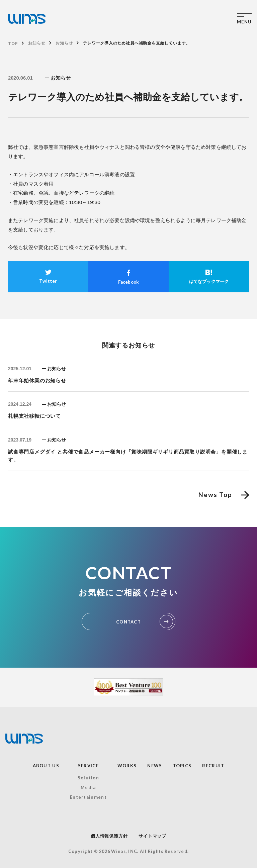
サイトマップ (152, 836)
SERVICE (88, 766)
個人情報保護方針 (109, 836)
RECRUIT (213, 766)
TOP (13, 43)
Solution (88, 778)
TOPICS (182, 766)
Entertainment (88, 797)
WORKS (127, 766)
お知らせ (37, 43)
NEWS (155, 766)
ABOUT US (46, 766)
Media (88, 787)
